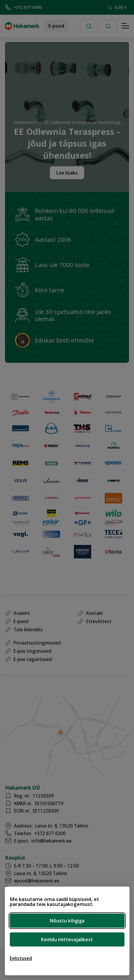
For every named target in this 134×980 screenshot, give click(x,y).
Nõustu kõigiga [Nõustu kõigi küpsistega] (67, 921)
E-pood (56, 26)
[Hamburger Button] (125, 26)
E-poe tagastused (33, 659)
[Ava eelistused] (21, 958)
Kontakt (95, 613)
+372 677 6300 (23, 7)
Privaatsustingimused (37, 643)
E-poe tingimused (32, 651)
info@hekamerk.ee (51, 841)
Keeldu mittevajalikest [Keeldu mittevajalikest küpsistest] (67, 939)
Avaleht (22, 613)
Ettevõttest (99, 621)
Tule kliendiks (28, 630)
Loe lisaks (67, 173)
